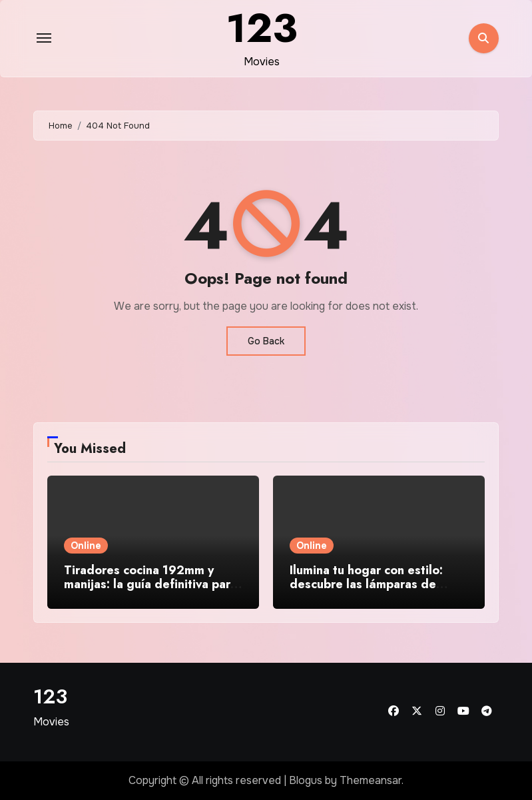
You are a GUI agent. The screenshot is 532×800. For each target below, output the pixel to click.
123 (50, 696)
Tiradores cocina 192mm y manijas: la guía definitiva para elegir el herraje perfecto (150, 585)
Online (86, 546)
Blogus (306, 780)
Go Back (266, 341)
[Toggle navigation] (44, 38)
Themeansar (371, 780)
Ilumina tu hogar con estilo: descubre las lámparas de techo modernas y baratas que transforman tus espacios (376, 592)
